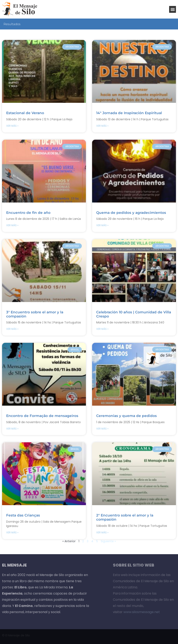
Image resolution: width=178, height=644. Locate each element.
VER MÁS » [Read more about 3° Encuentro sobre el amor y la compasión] (12, 329)
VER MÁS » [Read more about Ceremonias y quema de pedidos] (102, 429)
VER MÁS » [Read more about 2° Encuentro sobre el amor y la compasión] (102, 532)
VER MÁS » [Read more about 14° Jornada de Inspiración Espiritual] (102, 126)
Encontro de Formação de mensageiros (42, 416)
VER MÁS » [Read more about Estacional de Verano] (12, 126)
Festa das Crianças (23, 515)
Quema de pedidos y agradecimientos (131, 213)
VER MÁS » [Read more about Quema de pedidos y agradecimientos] (102, 225)
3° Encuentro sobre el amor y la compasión (35, 314)
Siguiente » (108, 541)
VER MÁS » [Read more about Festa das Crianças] (12, 532)
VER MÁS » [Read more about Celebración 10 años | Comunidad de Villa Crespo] (102, 329)
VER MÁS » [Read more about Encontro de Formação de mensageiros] (12, 429)
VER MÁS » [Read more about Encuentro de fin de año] (12, 225)
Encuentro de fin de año (28, 213)
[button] (173, 9)
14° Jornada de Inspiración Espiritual (129, 113)
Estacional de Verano (25, 113)
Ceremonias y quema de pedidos (126, 416)
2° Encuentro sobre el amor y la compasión (125, 517)
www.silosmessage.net (142, 612)
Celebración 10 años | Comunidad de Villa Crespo (134, 314)
